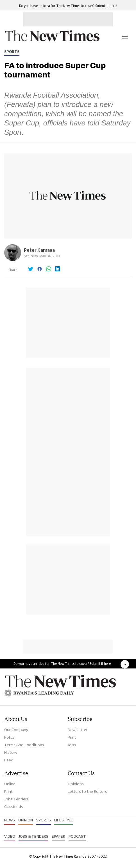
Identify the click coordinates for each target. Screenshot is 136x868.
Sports (12, 52)
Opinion (26, 820)
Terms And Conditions (24, 745)
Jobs (72, 745)
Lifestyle (64, 820)
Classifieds (14, 807)
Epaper (58, 836)
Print (72, 737)
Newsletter (78, 730)
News (10, 820)
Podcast (77, 836)
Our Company (16, 730)
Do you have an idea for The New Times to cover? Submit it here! (68, 6)
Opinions (76, 784)
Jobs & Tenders (33, 836)
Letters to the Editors (87, 791)
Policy (9, 737)
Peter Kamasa (39, 250)
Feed (9, 760)
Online (10, 784)
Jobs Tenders (16, 799)
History (11, 752)
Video (10, 836)
